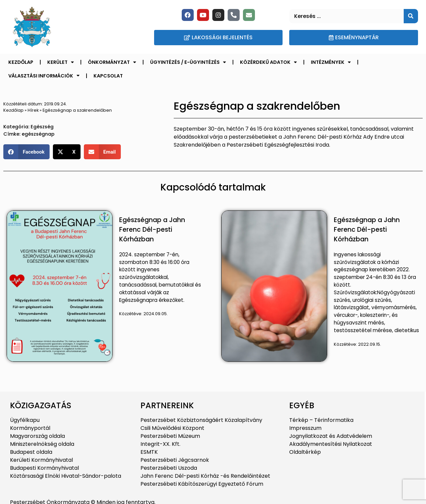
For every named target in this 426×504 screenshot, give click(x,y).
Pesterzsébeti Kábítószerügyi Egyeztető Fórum (202, 484)
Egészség (42, 127)
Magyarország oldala (37, 436)
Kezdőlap (21, 62)
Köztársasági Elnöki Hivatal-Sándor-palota (66, 476)
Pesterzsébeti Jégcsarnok (175, 460)
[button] (26, 152)
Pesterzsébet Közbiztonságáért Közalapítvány (201, 420)
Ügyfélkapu (25, 420)
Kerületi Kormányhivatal (41, 460)
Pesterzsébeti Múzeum (170, 436)
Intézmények (331, 62)
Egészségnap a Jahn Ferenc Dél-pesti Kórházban (152, 230)
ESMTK (149, 452)
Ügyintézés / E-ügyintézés (188, 62)
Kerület (61, 62)
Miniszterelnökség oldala (42, 444)
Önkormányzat (112, 62)
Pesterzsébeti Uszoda (169, 468)
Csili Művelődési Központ (172, 428)
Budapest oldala (31, 452)
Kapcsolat (108, 76)
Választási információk (44, 75)
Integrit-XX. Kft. (160, 444)
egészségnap (38, 134)
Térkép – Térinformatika (321, 420)
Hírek (33, 110)
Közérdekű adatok (268, 62)
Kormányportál (30, 428)
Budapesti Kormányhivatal (44, 468)
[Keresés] (411, 16)
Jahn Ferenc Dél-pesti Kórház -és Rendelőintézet (205, 476)
